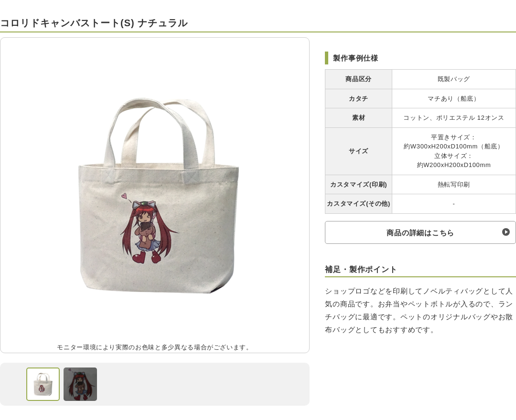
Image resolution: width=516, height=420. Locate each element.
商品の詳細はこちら (420, 233)
